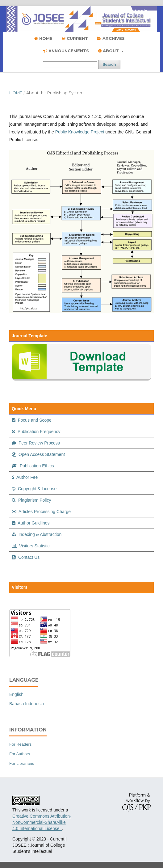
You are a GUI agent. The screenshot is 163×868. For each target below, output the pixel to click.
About (109, 51)
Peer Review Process (36, 443)
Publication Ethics (33, 466)
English (16, 694)
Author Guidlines (31, 523)
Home (43, 38)
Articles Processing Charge (41, 512)
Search (109, 64)
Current (75, 38)
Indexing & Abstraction (37, 534)
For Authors (20, 754)
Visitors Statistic (31, 546)
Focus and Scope (32, 420)
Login (141, 11)
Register (118, 11)
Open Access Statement (38, 454)
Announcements (66, 51)
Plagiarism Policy (31, 500)
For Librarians (22, 763)
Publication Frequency (36, 432)
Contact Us (26, 557)
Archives (111, 38)
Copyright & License (34, 489)
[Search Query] (70, 65)
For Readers (20, 744)
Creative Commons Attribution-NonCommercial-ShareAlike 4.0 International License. (42, 822)
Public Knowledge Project (80, 132)
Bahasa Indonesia (27, 704)
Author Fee (25, 477)
